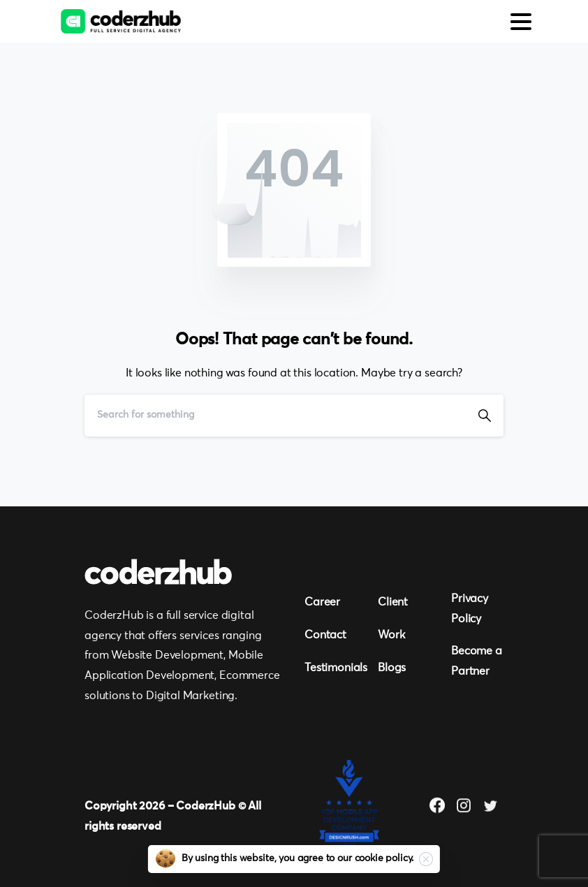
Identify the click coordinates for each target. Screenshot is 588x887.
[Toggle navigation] (521, 22)
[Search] (275, 416)
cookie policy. (384, 858)
